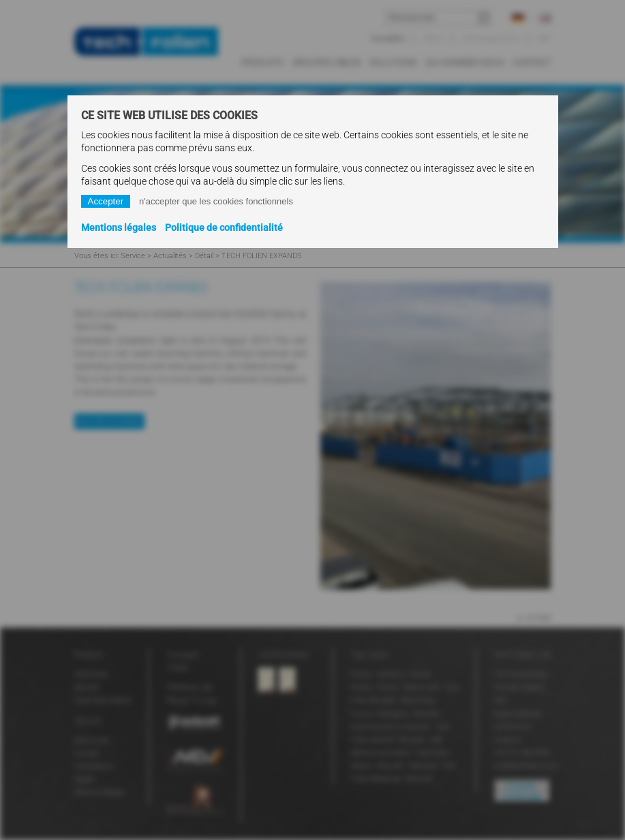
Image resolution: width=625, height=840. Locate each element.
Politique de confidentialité (224, 228)
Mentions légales (119, 228)
